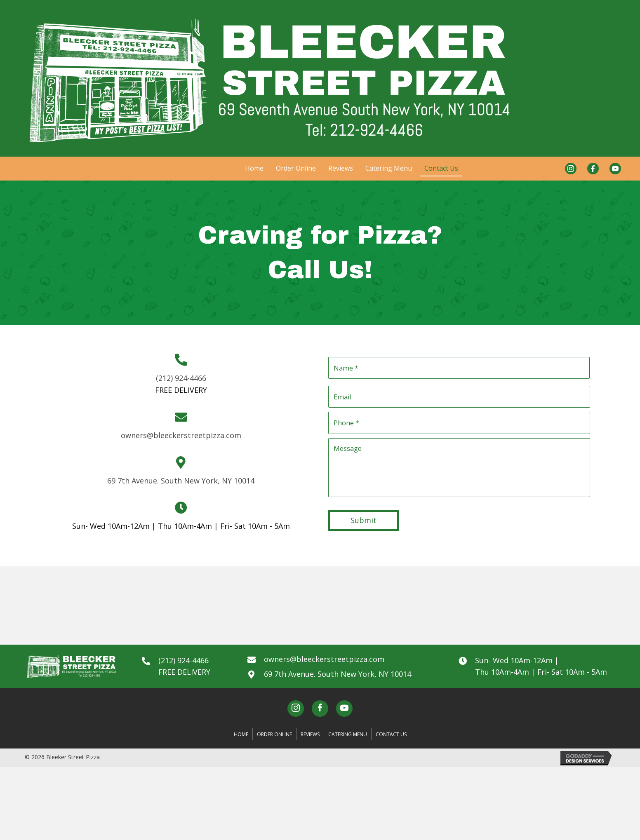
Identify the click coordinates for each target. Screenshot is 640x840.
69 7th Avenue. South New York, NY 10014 (181, 483)
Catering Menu (348, 739)
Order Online (274, 739)
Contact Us (391, 739)
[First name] (459, 368)
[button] (296, 713)
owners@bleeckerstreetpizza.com (181, 437)
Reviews (310, 739)
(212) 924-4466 (181, 380)
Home (241, 739)
